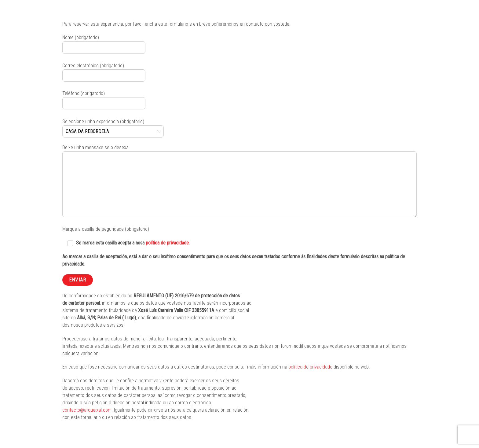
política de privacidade (167, 243)
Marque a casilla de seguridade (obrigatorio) (106, 229)
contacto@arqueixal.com (87, 410)
